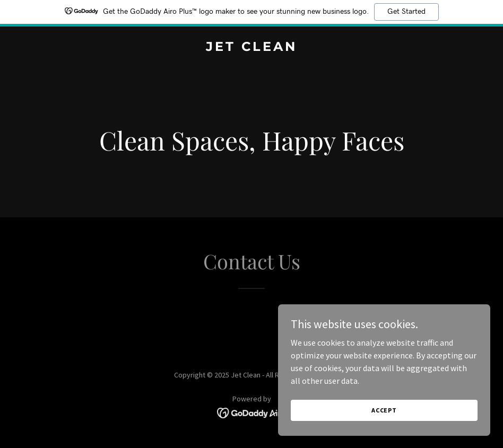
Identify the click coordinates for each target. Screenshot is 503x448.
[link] (251, 48)
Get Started (406, 12)
